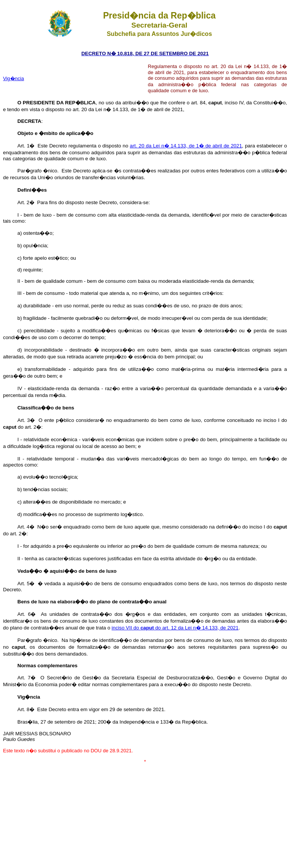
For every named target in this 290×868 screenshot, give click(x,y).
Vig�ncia (13, 78)
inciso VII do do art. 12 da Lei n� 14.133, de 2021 (175, 628)
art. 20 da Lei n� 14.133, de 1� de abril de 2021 (186, 146)
